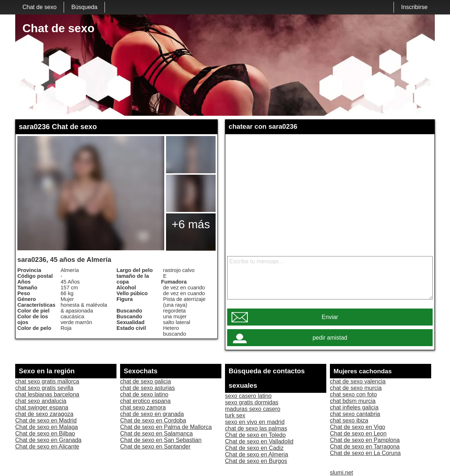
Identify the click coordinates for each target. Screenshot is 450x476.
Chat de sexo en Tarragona (365, 447)
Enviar (330, 317)
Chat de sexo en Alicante (47, 447)
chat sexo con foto (353, 394)
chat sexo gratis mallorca (47, 381)
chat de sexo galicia (146, 381)
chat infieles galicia (354, 407)
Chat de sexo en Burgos (256, 461)
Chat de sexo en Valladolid (259, 441)
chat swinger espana (42, 407)
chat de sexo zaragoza (44, 414)
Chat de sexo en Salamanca (156, 433)
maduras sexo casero (253, 409)
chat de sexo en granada (152, 414)
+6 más (191, 224)
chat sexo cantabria (355, 414)
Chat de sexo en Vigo (358, 427)
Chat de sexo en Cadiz (254, 448)
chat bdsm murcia (353, 401)
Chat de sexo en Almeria (256, 454)
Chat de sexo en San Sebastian (161, 440)
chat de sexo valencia (358, 381)
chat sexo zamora (143, 407)
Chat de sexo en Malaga (46, 427)
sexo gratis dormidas (252, 402)
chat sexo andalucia (41, 401)
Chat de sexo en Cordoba (153, 420)
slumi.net (341, 473)
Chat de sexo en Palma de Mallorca (166, 427)
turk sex (235, 415)
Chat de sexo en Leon (358, 433)
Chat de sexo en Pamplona (365, 440)
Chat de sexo (39, 7)
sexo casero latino (248, 396)
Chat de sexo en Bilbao (45, 433)
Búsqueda (84, 7)
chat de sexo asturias (147, 388)
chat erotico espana (145, 401)
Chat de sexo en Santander (155, 447)
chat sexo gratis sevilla (44, 388)
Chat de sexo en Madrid (46, 420)
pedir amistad (330, 338)
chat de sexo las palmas (256, 428)
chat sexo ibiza (349, 420)
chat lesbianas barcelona (47, 394)
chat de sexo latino (144, 394)
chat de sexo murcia (356, 388)
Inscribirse (414, 7)
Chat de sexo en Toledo (255, 435)
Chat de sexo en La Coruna (365, 453)
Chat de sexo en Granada (48, 440)
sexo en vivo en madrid (255, 422)
